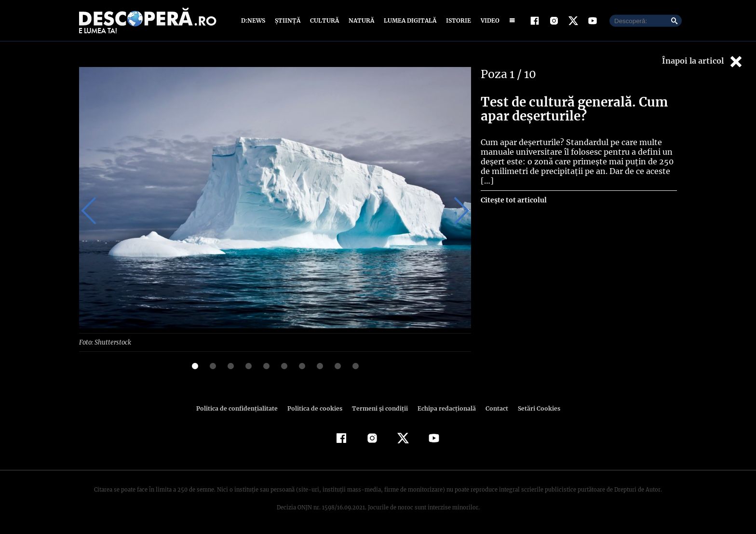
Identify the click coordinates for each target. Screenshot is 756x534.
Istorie (457, 20)
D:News (255, 20)
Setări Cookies (534, 408)
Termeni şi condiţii (378, 408)
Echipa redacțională (444, 408)
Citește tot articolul (513, 190)
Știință (288, 20)
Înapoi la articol (703, 61)
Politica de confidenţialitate (241, 408)
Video (488, 20)
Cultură (324, 20)
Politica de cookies (316, 408)
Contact (493, 408)
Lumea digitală (408, 20)
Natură (360, 20)
